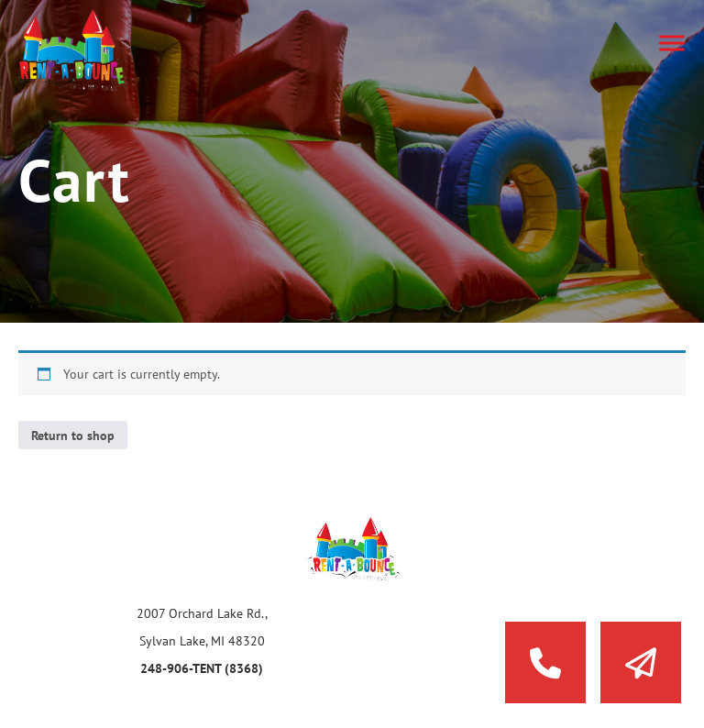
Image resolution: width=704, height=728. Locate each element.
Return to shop (73, 436)
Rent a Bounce (87, 50)
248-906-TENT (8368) (202, 668)
